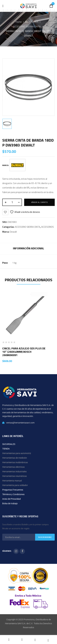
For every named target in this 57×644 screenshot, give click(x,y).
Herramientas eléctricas (13, 467)
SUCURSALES (9, 444)
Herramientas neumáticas (15, 476)
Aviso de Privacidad (11, 499)
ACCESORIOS (32, 22)
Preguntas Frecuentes (13, 490)
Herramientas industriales (14, 472)
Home (19, 22)
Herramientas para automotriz (17, 453)
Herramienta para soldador (15, 485)
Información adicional (28, 248)
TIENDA (6, 449)
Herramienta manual (12, 481)
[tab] (28, 249)
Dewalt (13, 232)
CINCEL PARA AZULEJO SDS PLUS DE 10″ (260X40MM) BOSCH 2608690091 (24, 352)
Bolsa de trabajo (10, 503)
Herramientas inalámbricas (15, 462)
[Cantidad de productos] (12, 202)
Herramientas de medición (15, 458)
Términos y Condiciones (13, 494)
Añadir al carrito (39, 202)
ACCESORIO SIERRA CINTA (27, 26)
